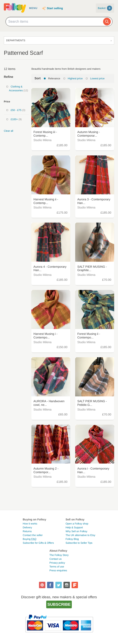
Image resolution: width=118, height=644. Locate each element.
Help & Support (74, 527)
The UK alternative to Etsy (80, 535)
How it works (30, 524)
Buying (30, 539)
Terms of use (57, 567)
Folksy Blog (72, 539)
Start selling (55, 8)
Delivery (27, 527)
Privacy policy (57, 563)
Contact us (55, 559)
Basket (105, 8)
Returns (27, 531)
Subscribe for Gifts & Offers (38, 543)
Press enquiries (58, 570)
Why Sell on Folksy (76, 531)
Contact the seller (33, 535)
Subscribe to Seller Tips (79, 543)
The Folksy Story (59, 555)
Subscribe (59, 604)
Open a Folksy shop (77, 524)
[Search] (107, 22)
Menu (33, 8)
